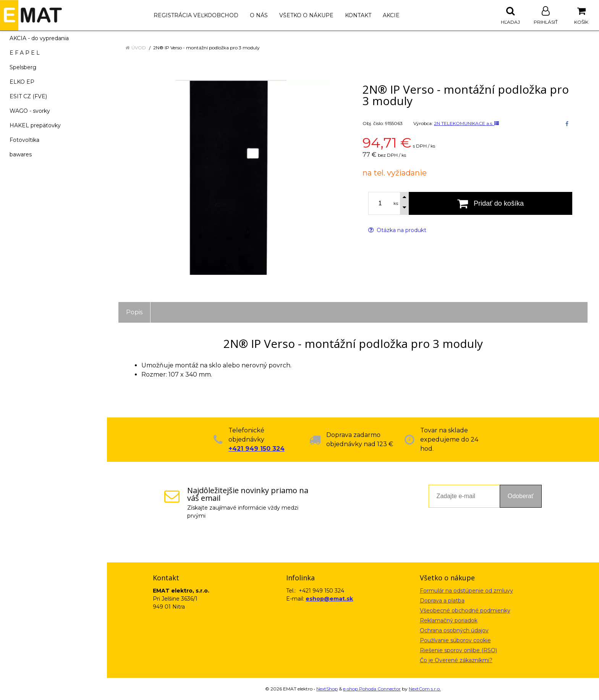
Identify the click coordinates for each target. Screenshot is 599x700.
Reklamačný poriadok (449, 620)
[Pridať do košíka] (491, 203)
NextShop (327, 689)
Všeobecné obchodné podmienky (465, 611)
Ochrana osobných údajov (454, 630)
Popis (134, 312)
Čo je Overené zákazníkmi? (456, 660)
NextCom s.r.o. (425, 689)
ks (396, 203)
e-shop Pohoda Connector (372, 689)
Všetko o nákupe (306, 15)
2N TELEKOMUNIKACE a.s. (466, 123)
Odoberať (521, 496)
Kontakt (358, 15)
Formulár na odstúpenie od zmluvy (466, 591)
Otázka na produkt (397, 230)
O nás (259, 15)
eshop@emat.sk (329, 599)
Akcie (391, 15)
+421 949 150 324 (257, 449)
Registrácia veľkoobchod (196, 15)
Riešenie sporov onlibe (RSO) (458, 650)
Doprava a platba (442, 601)
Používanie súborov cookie (455, 640)
